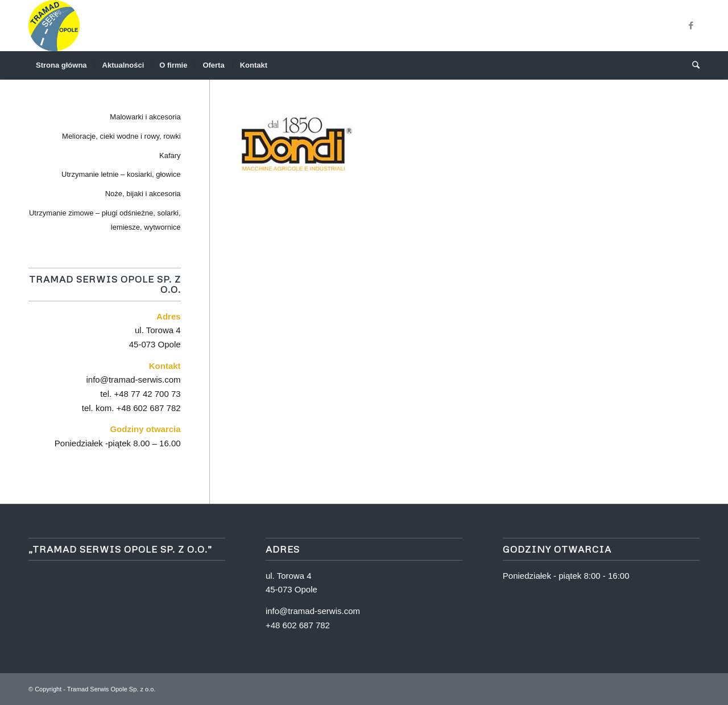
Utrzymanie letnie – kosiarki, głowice (121, 174)
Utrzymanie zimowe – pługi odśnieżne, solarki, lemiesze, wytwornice (105, 220)
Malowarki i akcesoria (145, 117)
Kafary (170, 155)
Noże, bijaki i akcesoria (143, 194)
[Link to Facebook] (691, 26)
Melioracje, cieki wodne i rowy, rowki (121, 136)
